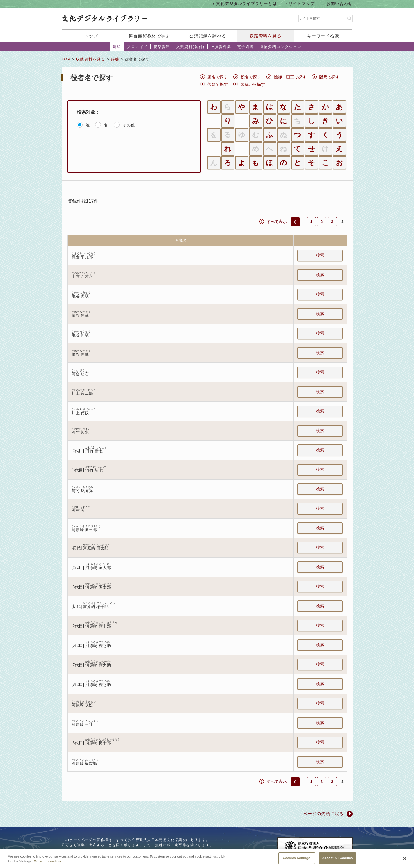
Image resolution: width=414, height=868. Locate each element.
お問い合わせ (340, 4)
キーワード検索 (323, 36)
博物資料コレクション (280, 47)
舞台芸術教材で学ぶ (149, 36)
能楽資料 (162, 47)
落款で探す (218, 84)
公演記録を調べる (208, 36)
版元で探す (329, 77)
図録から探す (253, 84)
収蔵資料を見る (265, 36)
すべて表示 (277, 222)
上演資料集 (221, 47)
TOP (66, 59)
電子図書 (246, 47)
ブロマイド (137, 47)
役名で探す (251, 77)
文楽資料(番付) (190, 47)
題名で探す (218, 77)
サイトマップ (302, 4)
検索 (320, 255)
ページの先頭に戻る (324, 814)
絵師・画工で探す (290, 77)
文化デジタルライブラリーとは (247, 4)
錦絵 (117, 47)
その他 (129, 125)
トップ (91, 36)
